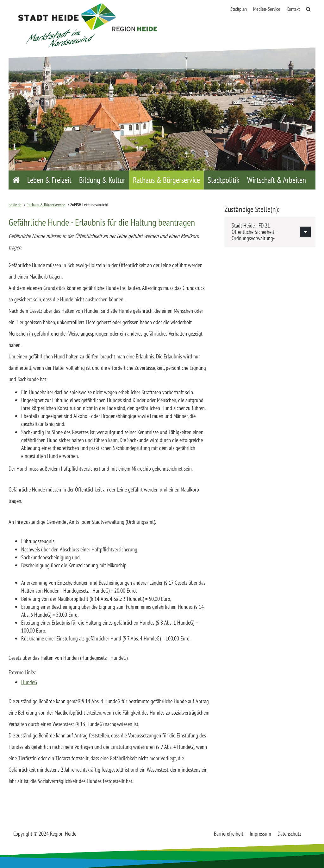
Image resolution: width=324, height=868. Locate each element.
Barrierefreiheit (229, 834)
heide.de (15, 205)
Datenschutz (289, 834)
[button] (270, 232)
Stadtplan (239, 9)
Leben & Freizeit (49, 180)
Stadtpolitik (224, 180)
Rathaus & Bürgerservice (166, 180)
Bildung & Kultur (102, 180)
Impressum (260, 834)
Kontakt (293, 9)
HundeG (29, 682)
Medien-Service (267, 9)
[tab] (270, 232)
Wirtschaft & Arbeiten (277, 180)
